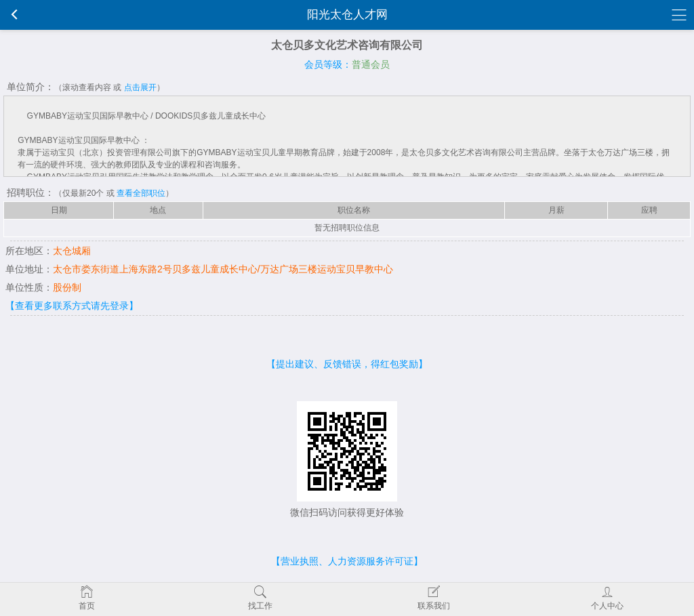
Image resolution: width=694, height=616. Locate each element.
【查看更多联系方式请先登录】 (72, 306)
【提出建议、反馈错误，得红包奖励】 (347, 364)
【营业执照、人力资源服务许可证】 (347, 561)
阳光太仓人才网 (347, 15)
